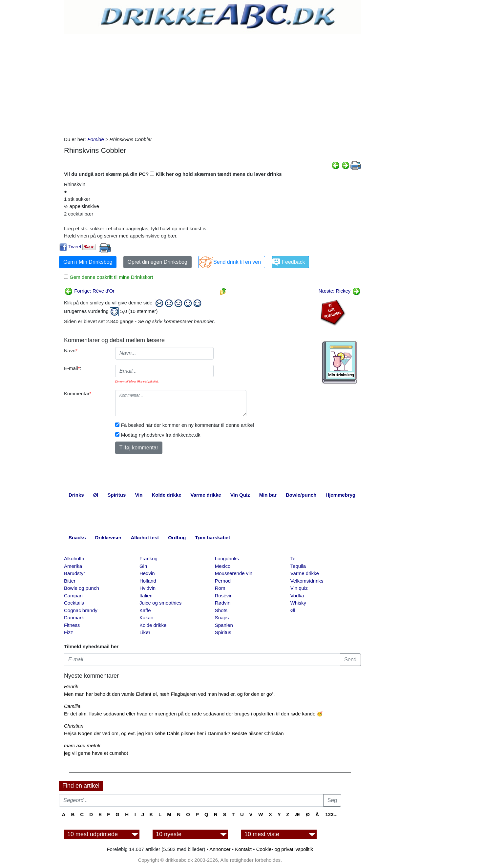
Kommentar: (78, 393)
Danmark (74, 618)
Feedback (293, 262)
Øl (293, 610)
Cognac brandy (81, 610)
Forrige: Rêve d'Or (89, 291)
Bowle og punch (82, 588)
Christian (74, 726)
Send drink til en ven (237, 262)
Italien (146, 596)
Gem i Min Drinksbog (88, 262)
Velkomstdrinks (307, 581)
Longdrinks (227, 558)
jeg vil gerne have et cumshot (96, 753)
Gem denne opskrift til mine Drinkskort (111, 277)
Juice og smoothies (160, 603)
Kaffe (145, 610)
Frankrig (148, 558)
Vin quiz (299, 588)
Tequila (298, 566)
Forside (96, 139)
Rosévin (224, 596)
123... (331, 814)
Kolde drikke (153, 625)
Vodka (297, 596)
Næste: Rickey (340, 291)
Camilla (72, 706)
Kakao (147, 618)
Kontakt (243, 849)
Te (293, 558)
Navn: (71, 351)
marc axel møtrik (82, 745)
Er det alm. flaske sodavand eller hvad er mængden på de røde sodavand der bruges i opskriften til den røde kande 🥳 (193, 714)
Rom (220, 588)
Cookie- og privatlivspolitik (285, 849)
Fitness (72, 625)
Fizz (69, 632)
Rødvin (223, 603)
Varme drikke (305, 573)
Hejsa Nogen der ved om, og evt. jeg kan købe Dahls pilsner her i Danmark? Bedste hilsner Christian (174, 733)
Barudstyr (74, 573)
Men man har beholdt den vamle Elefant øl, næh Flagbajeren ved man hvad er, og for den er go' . (170, 694)
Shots (221, 610)
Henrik (71, 686)
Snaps (222, 618)
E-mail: (73, 368)
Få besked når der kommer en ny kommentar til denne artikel (188, 425)
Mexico (223, 566)
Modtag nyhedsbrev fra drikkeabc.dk (161, 435)
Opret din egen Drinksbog (157, 262)
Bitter (70, 581)
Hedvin (147, 573)
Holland (148, 581)
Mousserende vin (234, 573)
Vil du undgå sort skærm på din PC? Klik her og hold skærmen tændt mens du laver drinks (173, 174)
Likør (145, 632)
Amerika (73, 566)
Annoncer (220, 849)
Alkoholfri (74, 558)
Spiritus (223, 632)
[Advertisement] (212, 83)
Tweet (75, 247)
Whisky (298, 603)
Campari (73, 596)
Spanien (224, 625)
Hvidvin (147, 588)
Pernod (223, 581)
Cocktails (74, 603)
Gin (143, 566)
